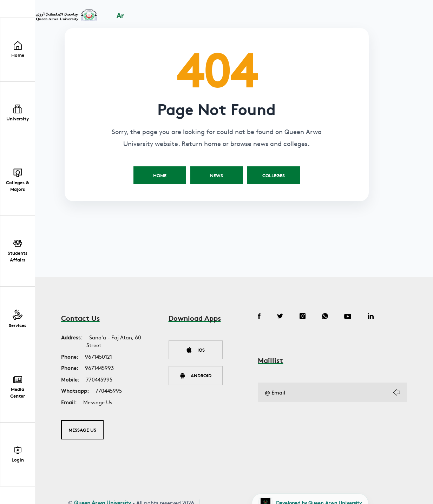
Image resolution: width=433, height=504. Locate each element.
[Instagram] (305, 317)
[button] (18, 114)
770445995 (99, 379)
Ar (121, 16)
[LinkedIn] (376, 317)
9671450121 (99, 356)
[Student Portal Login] (18, 454)
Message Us (98, 402)
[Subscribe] (396, 392)
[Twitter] (281, 317)
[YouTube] (352, 317)
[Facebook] (259, 317)
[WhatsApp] (328, 317)
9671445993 (99, 368)
